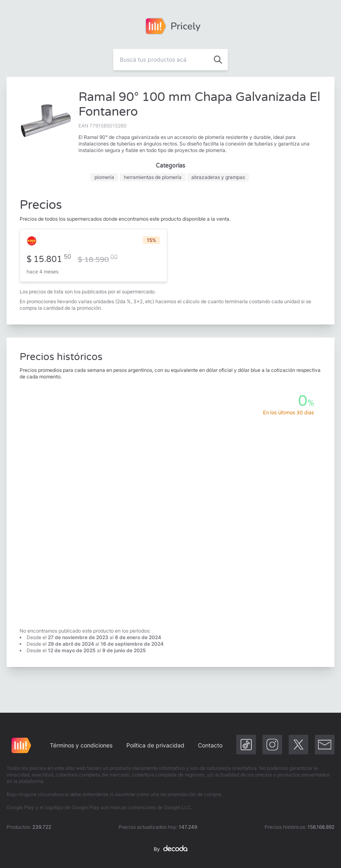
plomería (104, 177)
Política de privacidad (155, 745)
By (170, 849)
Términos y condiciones (81, 745)
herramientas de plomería (153, 177)
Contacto (210, 745)
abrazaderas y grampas (218, 177)
